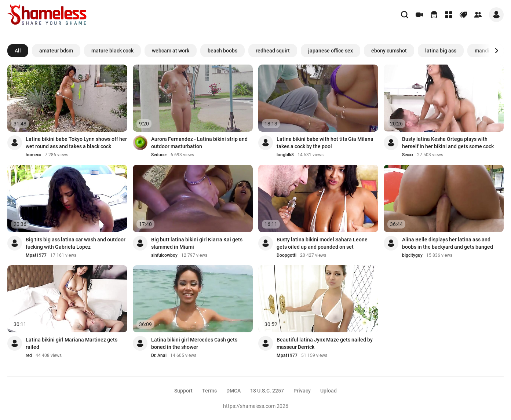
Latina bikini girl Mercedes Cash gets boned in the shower (194, 343)
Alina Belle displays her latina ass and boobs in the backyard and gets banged (448, 243)
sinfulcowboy (164, 255)
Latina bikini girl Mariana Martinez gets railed (72, 343)
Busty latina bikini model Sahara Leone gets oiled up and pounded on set (322, 243)
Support (183, 391)
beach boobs (222, 51)
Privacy (302, 391)
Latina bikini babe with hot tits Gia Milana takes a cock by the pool (325, 143)
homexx (33, 155)
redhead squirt (273, 51)
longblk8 (285, 155)
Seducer (159, 155)
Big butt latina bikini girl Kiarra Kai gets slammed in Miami (197, 243)
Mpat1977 (36, 255)
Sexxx (408, 155)
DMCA (233, 391)
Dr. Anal (159, 355)
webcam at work (171, 51)
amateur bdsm (56, 51)
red (29, 355)
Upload (328, 391)
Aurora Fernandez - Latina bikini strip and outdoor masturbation (199, 143)
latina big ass (441, 51)
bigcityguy (412, 255)
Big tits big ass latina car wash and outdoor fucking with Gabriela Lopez (76, 243)
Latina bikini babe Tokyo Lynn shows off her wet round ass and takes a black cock (76, 143)
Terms (209, 391)
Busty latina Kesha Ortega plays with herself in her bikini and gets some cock (448, 143)
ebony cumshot (389, 51)
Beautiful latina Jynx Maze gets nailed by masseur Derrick (325, 343)
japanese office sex (331, 51)
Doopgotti (286, 255)
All (18, 51)
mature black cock (112, 51)
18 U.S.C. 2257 (267, 391)
